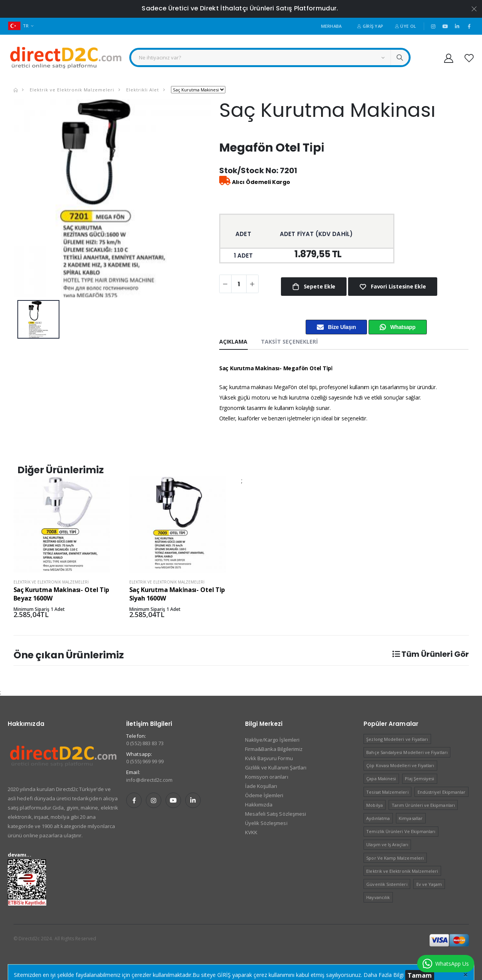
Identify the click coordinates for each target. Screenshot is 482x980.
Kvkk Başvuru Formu (269, 758)
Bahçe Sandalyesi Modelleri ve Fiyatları (407, 752)
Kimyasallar (411, 818)
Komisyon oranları (267, 777)
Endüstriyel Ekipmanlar (441, 792)
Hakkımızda (259, 805)
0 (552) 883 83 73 (145, 743)
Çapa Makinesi (381, 778)
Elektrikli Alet (142, 90)
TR (19, 26)
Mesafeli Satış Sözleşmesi (276, 814)
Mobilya (374, 805)
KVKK (251, 832)
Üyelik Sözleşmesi (266, 823)
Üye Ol (405, 26)
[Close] (466, 974)
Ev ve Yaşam (429, 884)
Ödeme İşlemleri (264, 795)
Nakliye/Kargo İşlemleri (272, 740)
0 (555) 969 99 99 (145, 761)
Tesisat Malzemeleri (387, 792)
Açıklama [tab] (233, 342)
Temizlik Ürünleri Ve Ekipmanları (401, 831)
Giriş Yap (370, 26)
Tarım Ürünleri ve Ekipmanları (423, 805)
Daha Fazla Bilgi (384, 975)
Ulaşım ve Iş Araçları (387, 844)
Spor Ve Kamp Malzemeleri (395, 858)
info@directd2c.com (149, 780)
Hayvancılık (378, 897)
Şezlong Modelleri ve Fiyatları (397, 739)
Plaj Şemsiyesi (419, 778)
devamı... (19, 855)
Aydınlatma (378, 818)
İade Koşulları (261, 786)
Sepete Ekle (319, 286)
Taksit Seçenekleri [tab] (290, 342)
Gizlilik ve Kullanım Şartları (276, 767)
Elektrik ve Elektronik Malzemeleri (71, 90)
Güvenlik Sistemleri (387, 884)
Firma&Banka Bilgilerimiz (274, 749)
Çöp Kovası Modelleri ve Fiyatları (400, 765)
